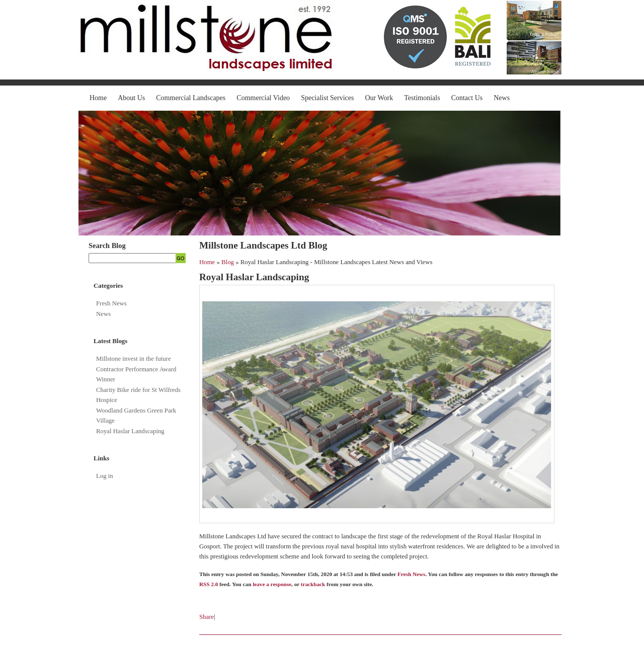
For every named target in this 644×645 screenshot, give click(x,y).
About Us (131, 98)
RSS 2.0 (209, 584)
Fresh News (111, 303)
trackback (313, 584)
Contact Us (467, 98)
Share (207, 617)
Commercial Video (263, 98)
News (502, 98)
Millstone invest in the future (134, 359)
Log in (105, 476)
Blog (228, 262)
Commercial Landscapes (191, 98)
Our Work (379, 98)
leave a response (272, 584)
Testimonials (422, 98)
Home (98, 98)
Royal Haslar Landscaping (130, 431)
